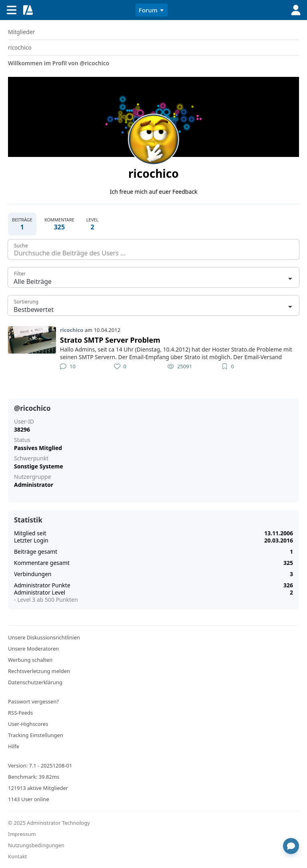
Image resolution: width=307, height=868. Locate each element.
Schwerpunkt (31, 458)
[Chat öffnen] (291, 846)
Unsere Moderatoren (33, 649)
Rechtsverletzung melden (39, 671)
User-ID (24, 422)
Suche (21, 246)
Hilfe (14, 746)
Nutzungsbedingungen (36, 845)
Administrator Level (40, 592)
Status (22, 440)
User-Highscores (28, 724)
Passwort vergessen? (33, 701)
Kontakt (18, 856)
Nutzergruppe (33, 477)
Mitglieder (21, 32)
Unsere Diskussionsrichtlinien (44, 637)
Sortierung (26, 302)
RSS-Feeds (20, 713)
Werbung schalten (30, 660)
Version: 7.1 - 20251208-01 (40, 766)
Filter (20, 274)
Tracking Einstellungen (36, 735)
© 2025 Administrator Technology (49, 823)
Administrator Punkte (42, 585)
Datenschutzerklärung (35, 682)
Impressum (22, 834)
